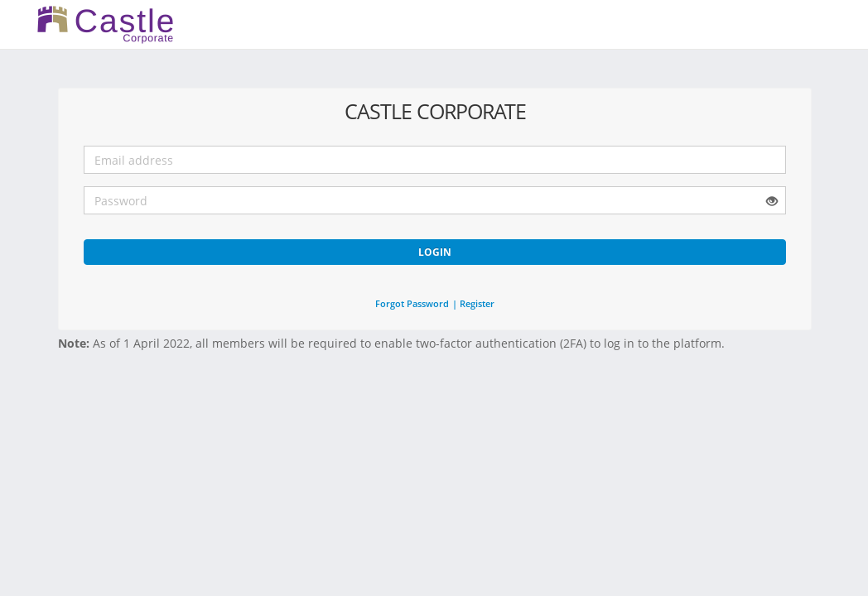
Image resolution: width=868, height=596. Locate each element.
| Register (473, 303)
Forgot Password (412, 303)
